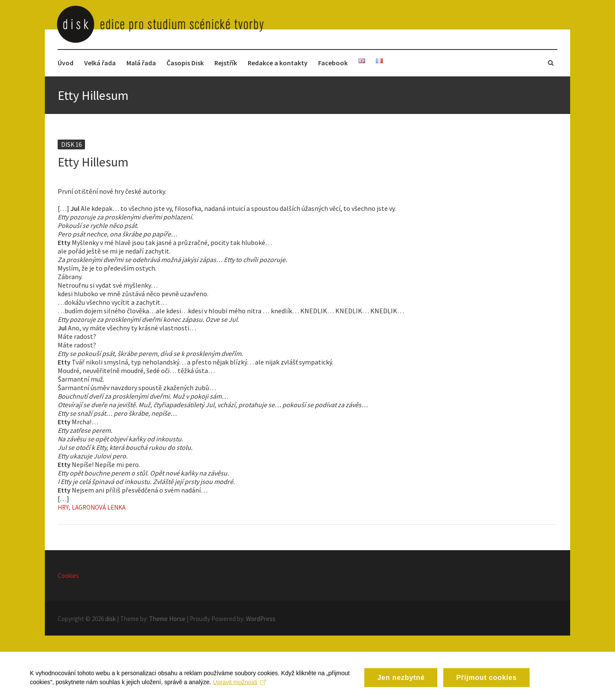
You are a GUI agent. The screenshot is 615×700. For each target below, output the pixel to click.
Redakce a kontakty (278, 63)
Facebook (333, 63)
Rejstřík (226, 63)
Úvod (66, 63)
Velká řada (100, 63)
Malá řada (141, 63)
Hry (63, 507)
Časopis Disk (185, 63)
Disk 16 (71, 144)
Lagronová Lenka (99, 507)
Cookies (68, 576)
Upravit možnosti (239, 687)
